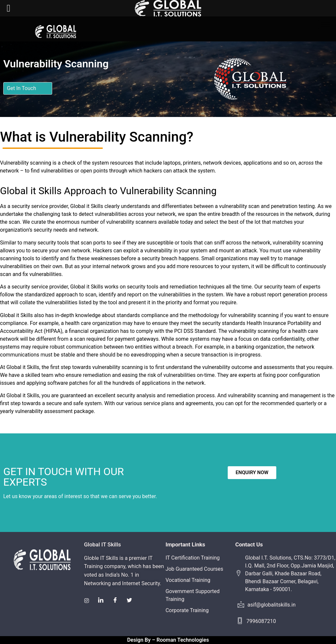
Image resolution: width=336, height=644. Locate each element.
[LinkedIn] (101, 601)
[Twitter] (130, 601)
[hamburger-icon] (325, 24)
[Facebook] (115, 601)
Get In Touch (21, 88)
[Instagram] (87, 601)
